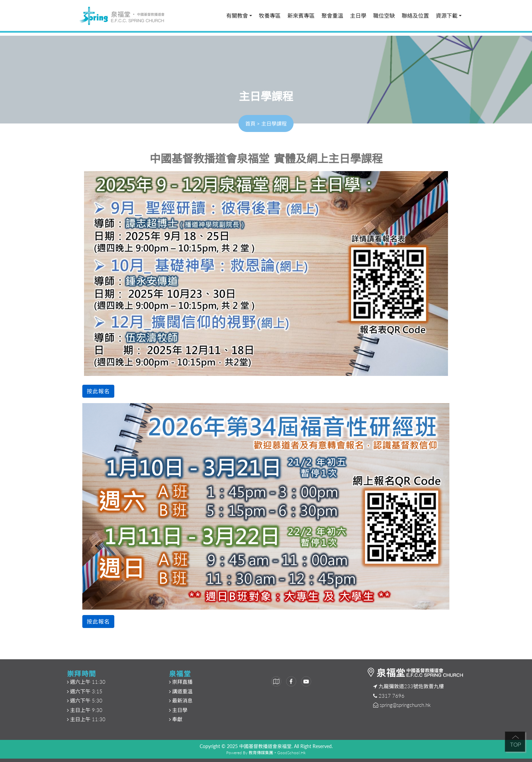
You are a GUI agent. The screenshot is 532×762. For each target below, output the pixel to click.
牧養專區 (270, 16)
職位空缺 (384, 16)
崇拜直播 (182, 682)
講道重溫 (182, 691)
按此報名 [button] (98, 391)
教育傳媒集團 (261, 753)
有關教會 (239, 16)
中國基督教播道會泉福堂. (266, 746)
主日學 (358, 16)
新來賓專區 (301, 16)
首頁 (250, 123)
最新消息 (182, 700)
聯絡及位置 (415, 16)
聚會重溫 (332, 16)
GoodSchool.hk (292, 753)
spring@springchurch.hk (405, 705)
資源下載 (449, 16)
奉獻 (177, 719)
